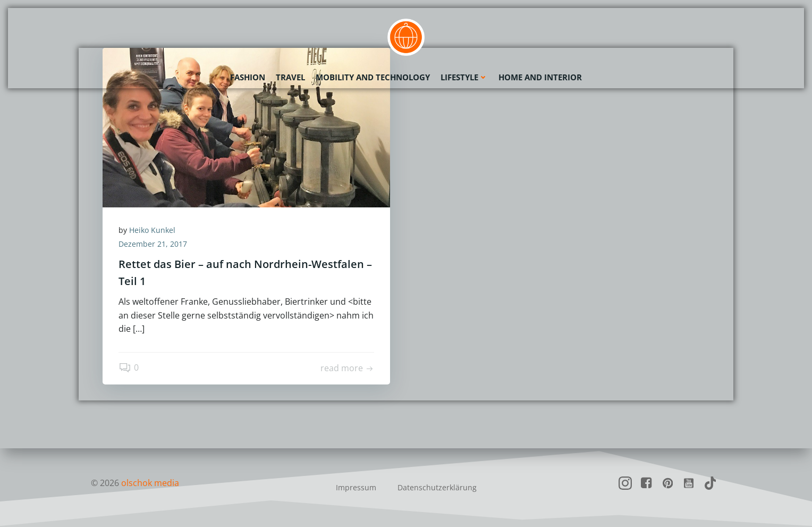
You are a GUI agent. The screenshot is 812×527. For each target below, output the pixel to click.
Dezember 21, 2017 (153, 244)
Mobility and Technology (373, 77)
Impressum (356, 487)
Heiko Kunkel (152, 230)
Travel (290, 77)
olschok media (150, 483)
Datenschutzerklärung (437, 487)
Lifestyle (464, 77)
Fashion (248, 77)
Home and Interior (540, 77)
